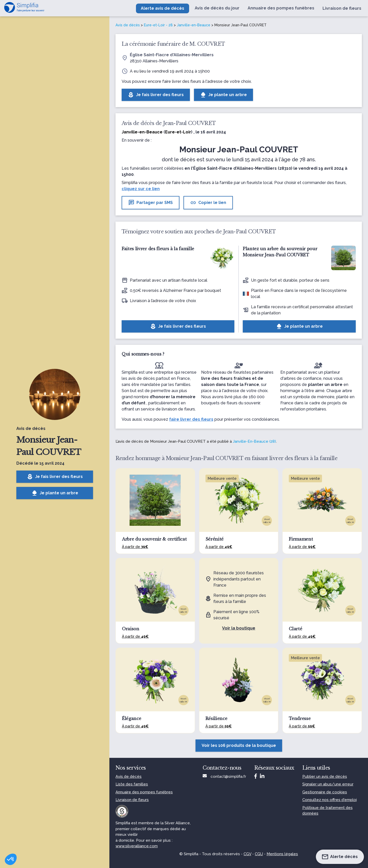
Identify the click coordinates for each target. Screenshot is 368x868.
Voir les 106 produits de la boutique (239, 745)
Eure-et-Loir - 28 (158, 25)
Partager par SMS (151, 203)
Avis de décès (128, 25)
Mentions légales (282, 854)
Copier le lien (208, 203)
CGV (247, 854)
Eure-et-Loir (178, 132)
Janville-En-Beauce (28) (254, 441)
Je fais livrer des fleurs (55, 477)
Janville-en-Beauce (194, 25)
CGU (259, 854)
